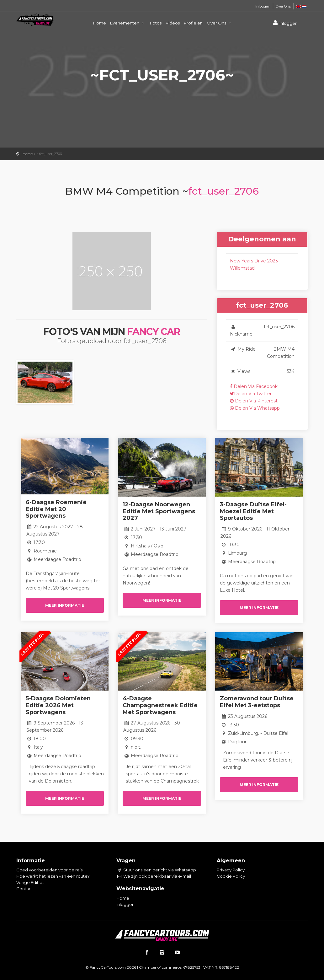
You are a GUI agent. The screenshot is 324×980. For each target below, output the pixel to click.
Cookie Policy (231, 876)
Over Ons (283, 6)
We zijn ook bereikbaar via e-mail (154, 876)
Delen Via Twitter (251, 394)
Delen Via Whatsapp (255, 408)
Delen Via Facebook (254, 386)
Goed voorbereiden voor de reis (49, 870)
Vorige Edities (30, 882)
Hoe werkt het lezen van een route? (53, 876)
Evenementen (128, 23)
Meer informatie (65, 605)
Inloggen (263, 6)
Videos (173, 23)
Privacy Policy (231, 870)
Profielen (193, 23)
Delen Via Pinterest (254, 401)
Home (100, 23)
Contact (25, 889)
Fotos (156, 23)
